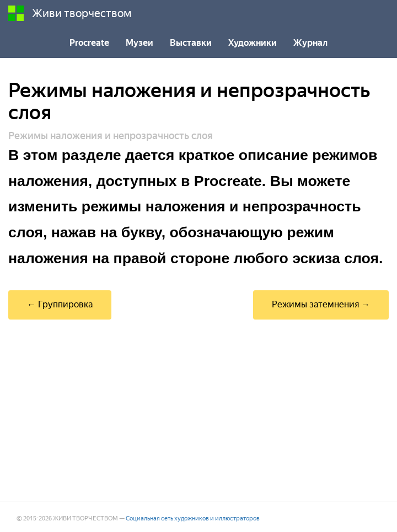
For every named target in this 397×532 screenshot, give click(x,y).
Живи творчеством (70, 13)
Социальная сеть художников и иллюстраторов (193, 518)
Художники (253, 43)
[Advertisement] (198, 411)
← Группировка (60, 304)
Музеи (140, 43)
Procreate (89, 43)
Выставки (191, 43)
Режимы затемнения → (321, 304)
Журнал (310, 43)
